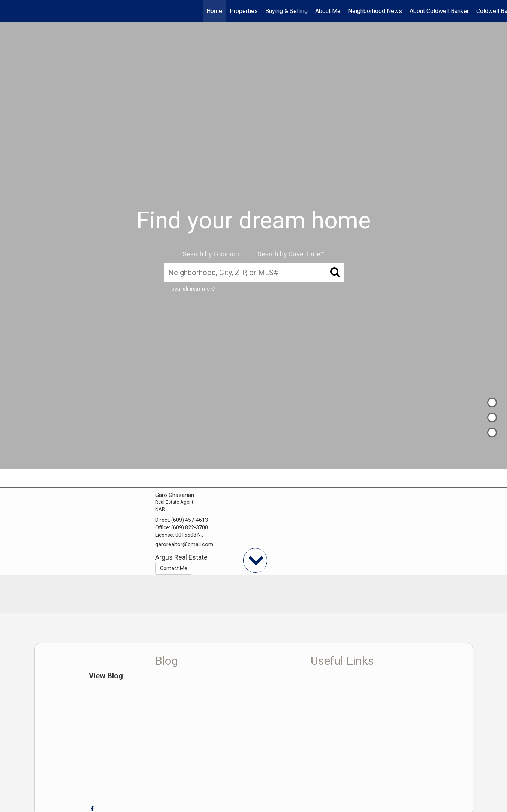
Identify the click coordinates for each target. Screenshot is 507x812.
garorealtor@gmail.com (184, 544)
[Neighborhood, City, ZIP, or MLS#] (254, 273)
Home (214, 11)
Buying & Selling (286, 11)
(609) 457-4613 (190, 520)
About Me (328, 11)
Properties (244, 11)
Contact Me (174, 568)
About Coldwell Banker (439, 11)
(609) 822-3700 (190, 527)
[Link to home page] (10, 11)
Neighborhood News (375, 11)
